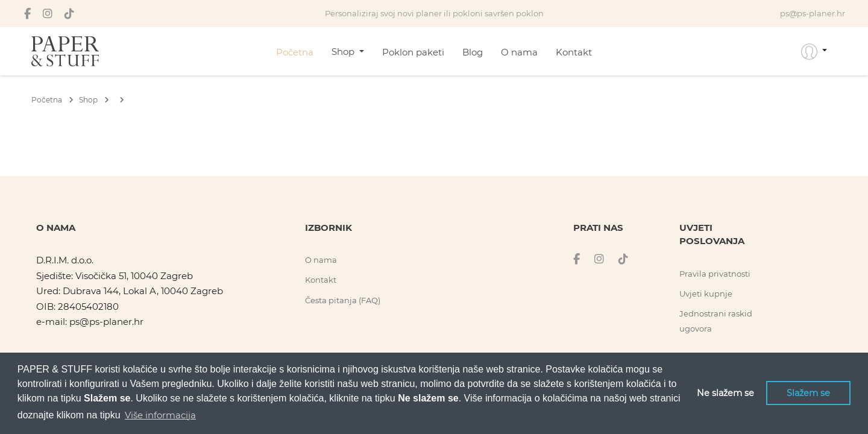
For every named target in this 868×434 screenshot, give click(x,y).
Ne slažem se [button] (725, 393)
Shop (94, 100)
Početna (295, 52)
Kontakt (574, 52)
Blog (473, 52)
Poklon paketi (413, 52)
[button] (814, 51)
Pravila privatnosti (715, 274)
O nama (519, 52)
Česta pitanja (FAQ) (343, 300)
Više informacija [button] (160, 415)
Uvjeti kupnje (706, 294)
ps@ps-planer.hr (106, 322)
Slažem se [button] (808, 393)
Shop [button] (344, 52)
